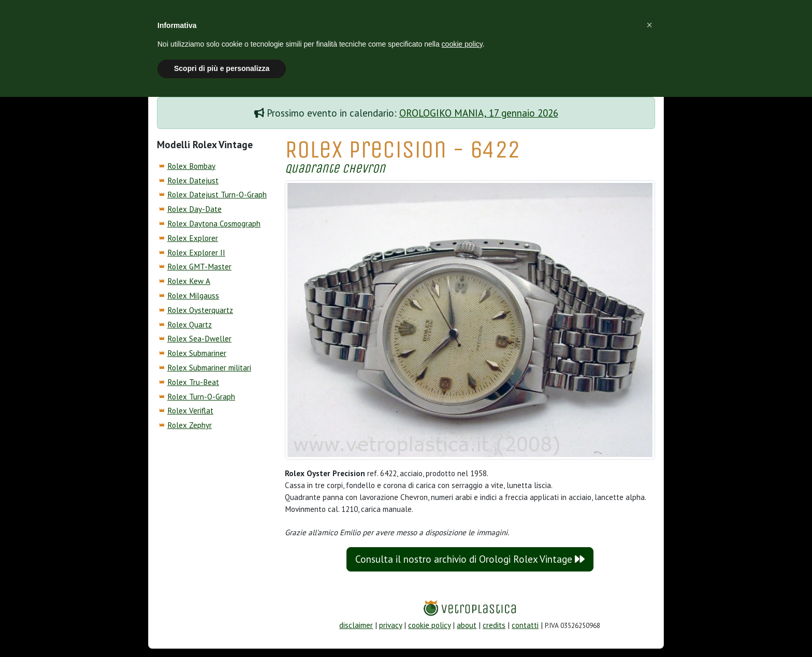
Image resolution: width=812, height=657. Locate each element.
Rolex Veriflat (190, 411)
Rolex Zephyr (190, 425)
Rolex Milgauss (193, 296)
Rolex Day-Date (194, 209)
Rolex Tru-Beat (193, 382)
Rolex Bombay (191, 166)
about (467, 625)
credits (494, 625)
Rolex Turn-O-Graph (201, 397)
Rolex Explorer (193, 238)
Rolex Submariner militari (209, 368)
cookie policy (429, 625)
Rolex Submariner (197, 353)
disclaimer (356, 625)
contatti (525, 625)
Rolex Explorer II (196, 253)
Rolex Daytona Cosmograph (214, 224)
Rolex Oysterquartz (200, 310)
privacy (390, 625)
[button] (649, 25)
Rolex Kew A (189, 281)
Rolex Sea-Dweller (199, 339)
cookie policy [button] (462, 44)
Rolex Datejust (193, 181)
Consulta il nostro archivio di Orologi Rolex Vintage (470, 559)
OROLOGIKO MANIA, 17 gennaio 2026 (479, 113)
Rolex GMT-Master (199, 267)
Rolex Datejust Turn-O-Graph (217, 195)
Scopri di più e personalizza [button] (222, 68)
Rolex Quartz (190, 325)
